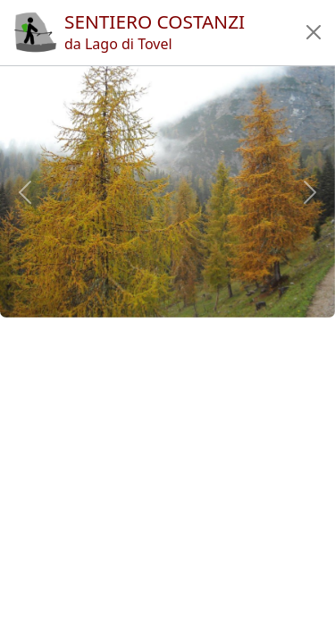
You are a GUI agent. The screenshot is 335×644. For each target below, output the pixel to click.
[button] (314, 32)
